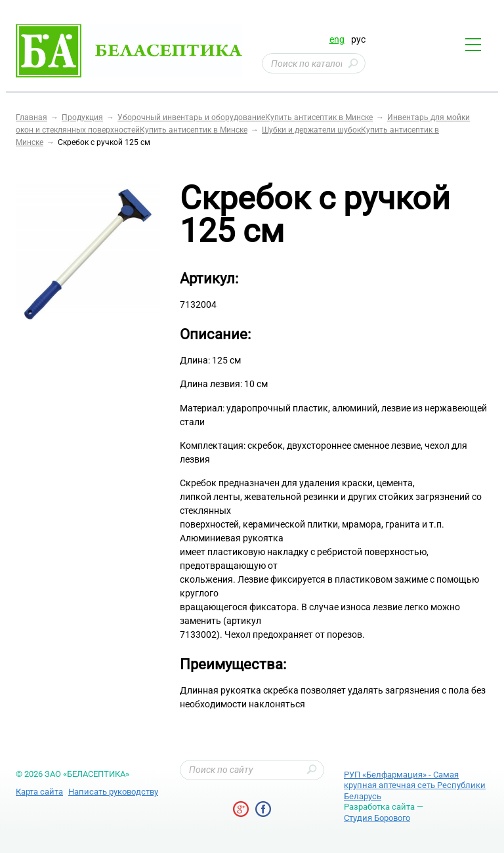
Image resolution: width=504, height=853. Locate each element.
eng (337, 39)
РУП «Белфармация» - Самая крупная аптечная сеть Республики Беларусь (415, 786)
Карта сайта (39, 792)
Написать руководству (113, 792)
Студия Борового (377, 818)
